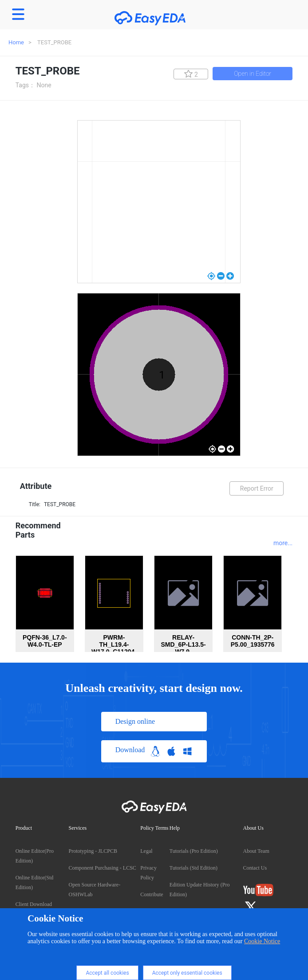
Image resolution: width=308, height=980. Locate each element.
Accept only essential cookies (187, 973)
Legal (146, 851)
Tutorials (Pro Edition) (194, 851)
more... (283, 543)
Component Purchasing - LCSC (103, 868)
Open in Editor (253, 74)
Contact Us (255, 868)
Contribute (152, 894)
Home (16, 42)
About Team (256, 851)
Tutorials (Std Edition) (193, 868)
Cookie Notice (262, 941)
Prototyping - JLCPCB (93, 851)
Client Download (34, 904)
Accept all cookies (107, 973)
